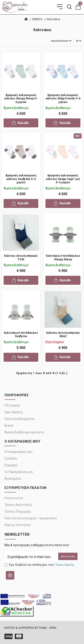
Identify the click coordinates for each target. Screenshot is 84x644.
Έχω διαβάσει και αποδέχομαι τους (40, 565)
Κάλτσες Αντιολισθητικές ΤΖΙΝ (21, 258)
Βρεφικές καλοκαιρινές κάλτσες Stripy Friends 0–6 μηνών (63, 99)
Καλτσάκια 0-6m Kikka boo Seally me (21, 335)
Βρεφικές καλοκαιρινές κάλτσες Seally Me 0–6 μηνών (21, 179)
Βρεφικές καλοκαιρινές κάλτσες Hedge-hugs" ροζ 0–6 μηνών (63, 179)
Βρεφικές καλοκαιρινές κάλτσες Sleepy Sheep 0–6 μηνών (21, 99)
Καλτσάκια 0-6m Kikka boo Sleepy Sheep (63, 258)
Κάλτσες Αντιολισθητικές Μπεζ (63, 335)
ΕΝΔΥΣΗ (37, 19)
